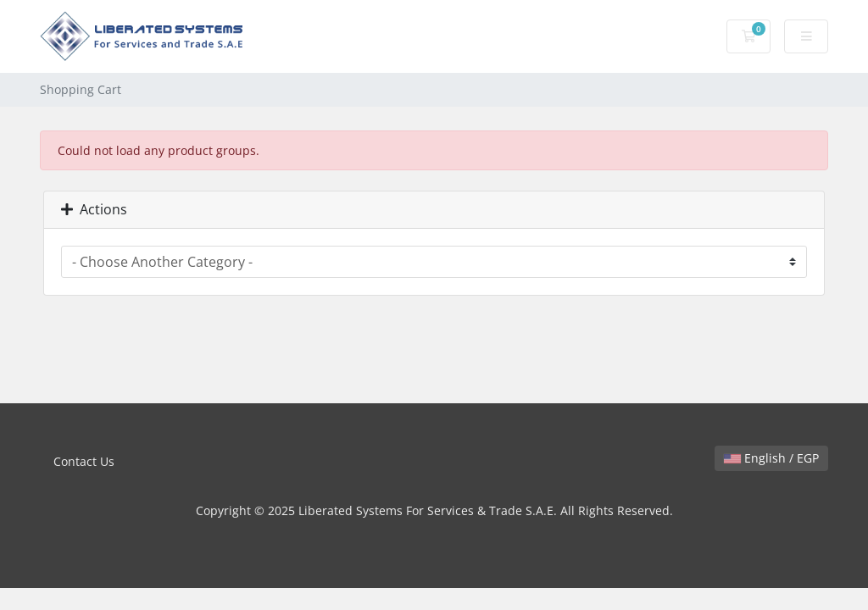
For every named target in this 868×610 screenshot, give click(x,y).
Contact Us (84, 461)
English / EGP (771, 458)
